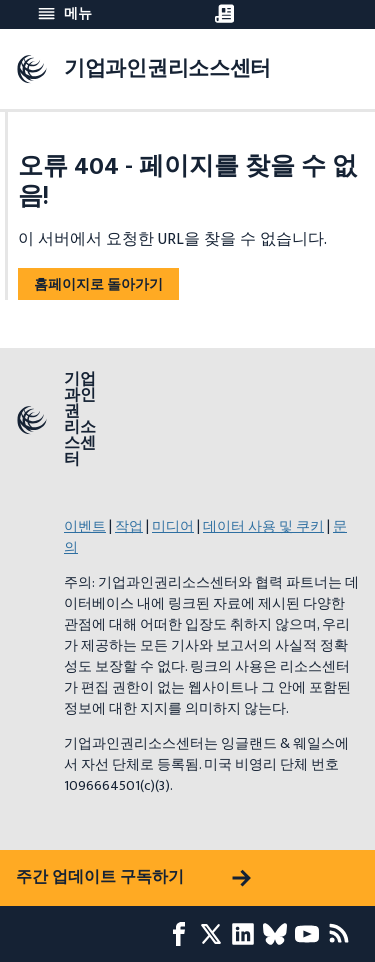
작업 (129, 526)
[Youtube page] (311, 934)
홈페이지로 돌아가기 (98, 284)
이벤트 (85, 526)
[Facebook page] (183, 934)
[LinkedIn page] (247, 934)
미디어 (173, 526)
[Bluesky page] (279, 934)
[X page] (215, 934)
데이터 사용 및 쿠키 (263, 526)
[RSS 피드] (343, 934)
